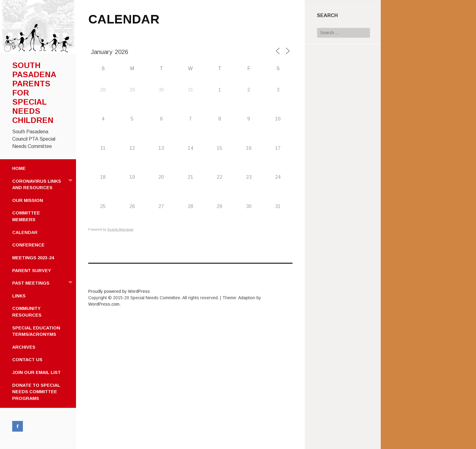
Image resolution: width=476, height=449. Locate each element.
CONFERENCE (28, 245)
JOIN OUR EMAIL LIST (36, 372)
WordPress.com (104, 304)
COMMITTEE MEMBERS (26, 216)
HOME (19, 168)
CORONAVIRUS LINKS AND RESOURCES (44, 183)
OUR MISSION (28, 200)
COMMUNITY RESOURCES (27, 312)
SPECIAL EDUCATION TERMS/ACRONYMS (36, 331)
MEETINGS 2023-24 (33, 258)
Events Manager (120, 229)
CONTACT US (27, 360)
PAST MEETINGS (44, 283)
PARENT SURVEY (32, 271)
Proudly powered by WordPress (119, 291)
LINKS (19, 296)
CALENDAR (25, 232)
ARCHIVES (24, 347)
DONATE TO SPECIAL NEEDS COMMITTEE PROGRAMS (36, 392)
